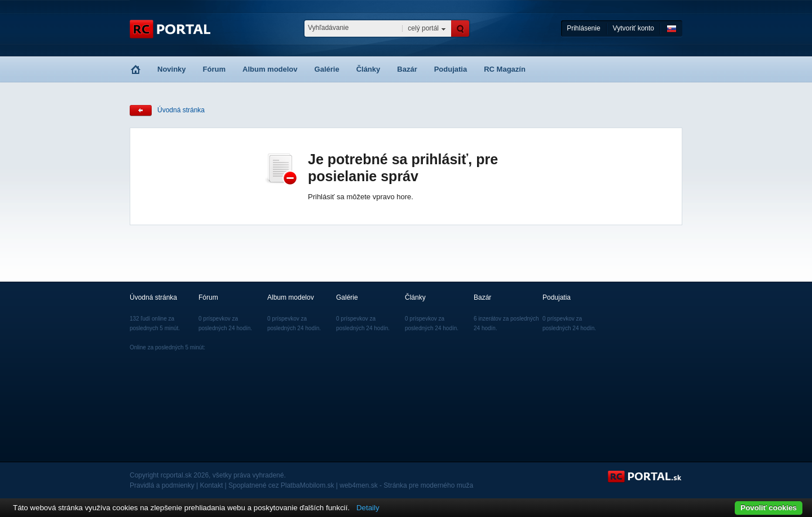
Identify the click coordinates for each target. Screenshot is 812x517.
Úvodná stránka (181, 110)
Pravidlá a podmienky (162, 485)
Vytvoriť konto (634, 28)
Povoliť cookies (769, 508)
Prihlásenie (583, 28)
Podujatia (451, 69)
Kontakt (212, 485)
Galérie (327, 69)
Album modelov (270, 69)
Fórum (214, 69)
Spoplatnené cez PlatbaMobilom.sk (281, 485)
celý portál (423, 28)
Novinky (172, 69)
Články (369, 69)
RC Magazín (505, 69)
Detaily (368, 508)
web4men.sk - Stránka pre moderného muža (406, 485)
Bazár (407, 69)
